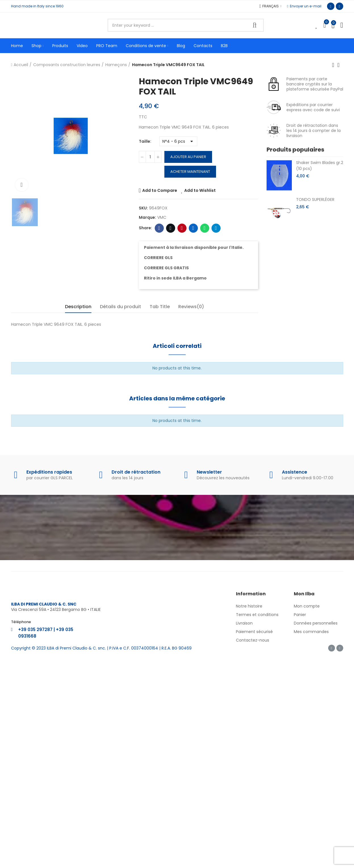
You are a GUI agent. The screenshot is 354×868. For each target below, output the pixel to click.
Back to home (340, 65)
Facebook (159, 228)
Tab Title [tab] (160, 307)
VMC (162, 217)
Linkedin (193, 228)
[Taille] (178, 141)
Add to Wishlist (200, 190)
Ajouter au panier (188, 157)
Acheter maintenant (190, 172)
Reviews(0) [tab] (191, 307)
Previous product (333, 65)
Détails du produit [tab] (121, 307)
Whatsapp (205, 228)
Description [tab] (78, 307)
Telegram (216, 228)
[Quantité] (150, 157)
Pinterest (182, 228)
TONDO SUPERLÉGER (315, 199)
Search (255, 25)
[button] (304, 6)
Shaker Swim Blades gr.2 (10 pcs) (320, 166)
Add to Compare (160, 190)
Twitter (170, 228)
